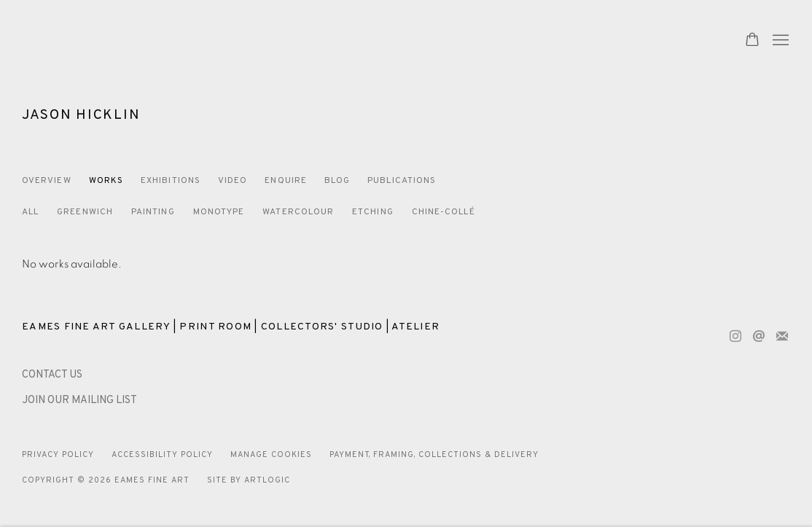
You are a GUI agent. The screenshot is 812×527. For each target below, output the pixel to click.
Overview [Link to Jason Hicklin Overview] (47, 181)
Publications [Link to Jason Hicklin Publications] (402, 181)
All (30, 212)
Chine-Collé (444, 212)
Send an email (759, 337)
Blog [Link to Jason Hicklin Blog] (337, 181)
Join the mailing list (782, 337)
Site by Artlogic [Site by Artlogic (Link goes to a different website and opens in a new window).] (249, 480)
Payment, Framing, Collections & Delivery (434, 455)
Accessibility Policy (162, 455)
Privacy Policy (58, 455)
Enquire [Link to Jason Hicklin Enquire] (286, 181)
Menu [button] (779, 41)
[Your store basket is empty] (752, 41)
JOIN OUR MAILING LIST (79, 401)
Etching (373, 212)
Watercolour (298, 212)
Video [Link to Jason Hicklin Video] (233, 181)
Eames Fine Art (124, 41)
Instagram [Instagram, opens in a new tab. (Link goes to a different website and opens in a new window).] (735, 337)
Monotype (219, 212)
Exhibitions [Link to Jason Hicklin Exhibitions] (171, 181)
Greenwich (85, 212)
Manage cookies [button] (271, 455)
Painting (153, 212)
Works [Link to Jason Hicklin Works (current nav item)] (106, 181)
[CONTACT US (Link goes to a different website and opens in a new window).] (52, 375)
